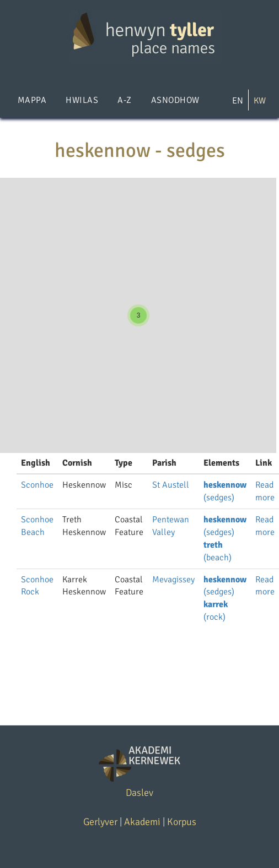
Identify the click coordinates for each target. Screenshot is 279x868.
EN (238, 101)
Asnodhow (175, 100)
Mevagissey (173, 580)
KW (260, 101)
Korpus (182, 822)
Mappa (32, 100)
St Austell (171, 485)
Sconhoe (37, 485)
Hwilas (82, 100)
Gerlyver (100, 822)
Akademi (142, 822)
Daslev (139, 793)
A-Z (124, 100)
